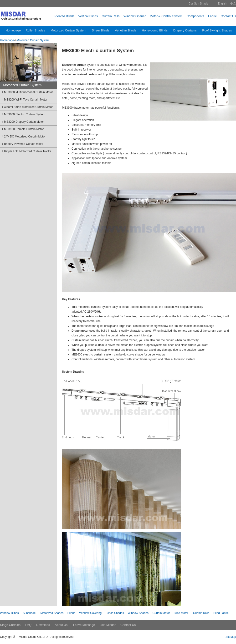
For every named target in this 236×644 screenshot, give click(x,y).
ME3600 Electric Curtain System (23, 114)
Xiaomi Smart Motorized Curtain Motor (27, 107)
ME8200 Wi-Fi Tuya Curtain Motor (24, 99)
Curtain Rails (201, 613)
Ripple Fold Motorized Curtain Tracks (26, 151)
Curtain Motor (161, 613)
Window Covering (90, 613)
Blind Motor (181, 613)
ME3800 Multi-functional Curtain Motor (27, 92)
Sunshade (29, 613)
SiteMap (231, 637)
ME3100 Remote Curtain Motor (22, 129)
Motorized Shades (52, 613)
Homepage (7, 40)
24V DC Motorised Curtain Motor (23, 136)
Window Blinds (9, 613)
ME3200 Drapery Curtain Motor (23, 121)
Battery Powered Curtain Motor (22, 144)
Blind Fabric (221, 613)
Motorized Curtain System (33, 40)
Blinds (71, 613)
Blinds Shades (115, 613)
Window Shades (138, 613)
